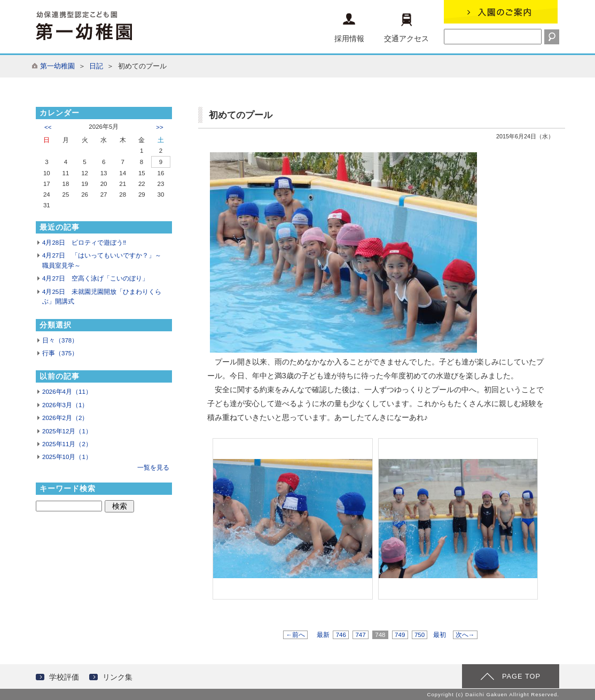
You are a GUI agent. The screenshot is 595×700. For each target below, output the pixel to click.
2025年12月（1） (67, 431)
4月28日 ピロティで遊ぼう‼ (84, 243)
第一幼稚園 (57, 66)
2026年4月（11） (67, 392)
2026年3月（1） (65, 405)
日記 (96, 66)
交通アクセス (406, 28)
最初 (440, 635)
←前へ (295, 635)
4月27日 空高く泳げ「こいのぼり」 (95, 278)
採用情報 (349, 28)
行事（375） (60, 353)
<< (48, 127)
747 (361, 635)
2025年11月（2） (67, 444)
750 (420, 635)
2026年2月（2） (65, 418)
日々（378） (60, 340)
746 (341, 635)
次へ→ (465, 635)
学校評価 (64, 677)
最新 (323, 635)
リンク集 (118, 677)
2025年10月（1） (67, 457)
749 (400, 635)
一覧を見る (153, 468)
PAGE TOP (521, 676)
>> (159, 127)
